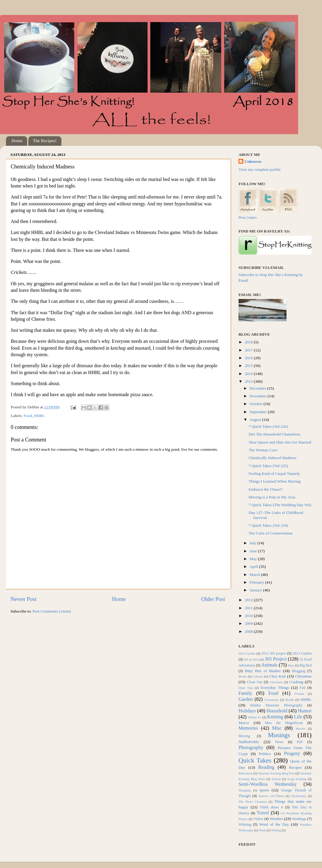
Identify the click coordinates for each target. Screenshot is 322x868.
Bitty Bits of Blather (263, 671)
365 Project (275, 659)
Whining (245, 824)
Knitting (275, 717)
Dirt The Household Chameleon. (275, 434)
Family (245, 693)
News (279, 742)
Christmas (303, 676)
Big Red (306, 665)
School (276, 779)
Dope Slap (246, 688)
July (253, 543)
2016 (249, 358)
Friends (299, 694)
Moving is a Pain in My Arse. (272, 497)
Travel (263, 813)
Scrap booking (297, 779)
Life (298, 717)
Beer (291, 665)
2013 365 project (274, 653)
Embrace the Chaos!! (266, 489)
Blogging (299, 671)
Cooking (296, 682)
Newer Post (24, 599)
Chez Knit (278, 676)
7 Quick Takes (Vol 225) (268, 466)
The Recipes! (45, 141)
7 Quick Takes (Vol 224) (268, 525)
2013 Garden (302, 653)
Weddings (299, 819)
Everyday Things (275, 688)
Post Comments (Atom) (52, 611)
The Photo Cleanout (253, 802)
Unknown (253, 161)
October (257, 404)
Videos (258, 819)
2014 (249, 374)
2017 (249, 350)
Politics (265, 754)
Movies (301, 728)
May (254, 559)
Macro (244, 723)
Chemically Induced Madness (273, 458)
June (254, 551)
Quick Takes (255, 760)
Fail (303, 688)
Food (28, 416)
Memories (248, 728)
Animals (269, 665)
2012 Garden (247, 653)
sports (264, 790)
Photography (251, 748)
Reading (266, 767)
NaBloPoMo (249, 742)
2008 (249, 631)
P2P (300, 742)
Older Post (213, 599)
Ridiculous (246, 773)
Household (277, 711)
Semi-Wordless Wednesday (268, 784)
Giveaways (272, 700)
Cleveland (276, 682)
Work (262, 830)
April (254, 566)
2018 (249, 342)
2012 (249, 600)
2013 (249, 381)
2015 (249, 366)
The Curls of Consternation (271, 533)
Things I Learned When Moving (275, 481)
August (256, 420)
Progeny (292, 754)
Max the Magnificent (284, 723)
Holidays (247, 711)
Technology (299, 796)
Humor (305, 711)
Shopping (245, 790)
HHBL (40, 416)
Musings (279, 735)
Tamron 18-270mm (271, 796)
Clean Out (255, 682)
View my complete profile (260, 169)
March (255, 575)
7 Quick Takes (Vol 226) (268, 426)
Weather (276, 819)
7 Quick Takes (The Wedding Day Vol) (280, 505)
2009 (249, 623)
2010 (249, 616)
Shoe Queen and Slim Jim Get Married (280, 442)
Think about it (271, 807)
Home (17, 141)
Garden (246, 699)
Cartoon (258, 676)
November (258, 396)
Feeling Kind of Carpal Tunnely (274, 473)
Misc (277, 728)
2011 (249, 608)
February (257, 582)
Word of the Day (274, 824)
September (259, 412)
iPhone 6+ (255, 717)
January (256, 590)
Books (243, 676)
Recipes (295, 767)
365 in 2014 (251, 659)
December (258, 388)
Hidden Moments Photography (276, 705)
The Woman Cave (263, 450)
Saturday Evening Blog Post (276, 773)
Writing (276, 830)
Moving (244, 736)
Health (290, 700)
